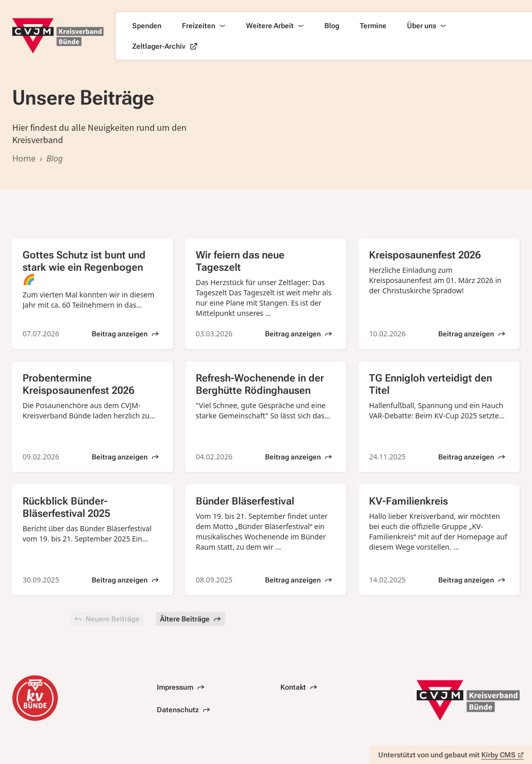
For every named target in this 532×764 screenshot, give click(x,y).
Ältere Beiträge (190, 619)
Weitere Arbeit (275, 26)
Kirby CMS (503, 755)
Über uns (427, 26)
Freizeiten (204, 26)
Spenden (147, 26)
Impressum (181, 687)
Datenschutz (183, 710)
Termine (373, 26)
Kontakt (299, 687)
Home (24, 158)
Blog (332, 26)
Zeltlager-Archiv (165, 46)
